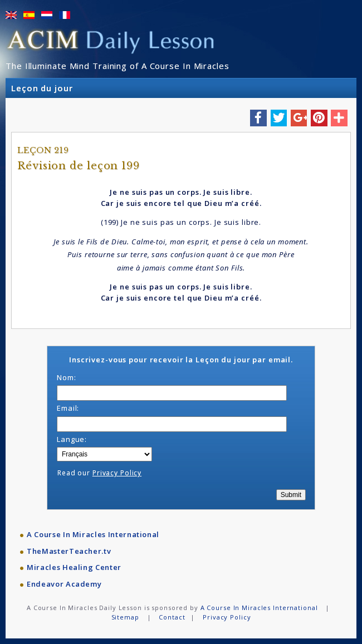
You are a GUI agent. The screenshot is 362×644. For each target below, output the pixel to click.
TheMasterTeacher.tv (69, 551)
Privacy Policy (117, 473)
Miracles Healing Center (74, 567)
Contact (172, 617)
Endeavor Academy (64, 584)
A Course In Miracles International (93, 534)
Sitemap (125, 617)
